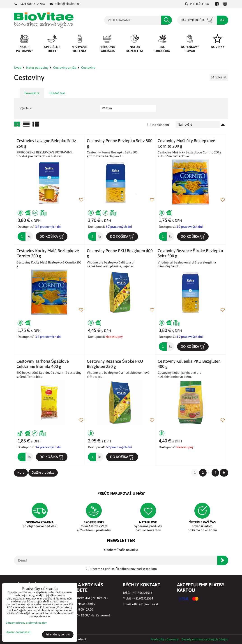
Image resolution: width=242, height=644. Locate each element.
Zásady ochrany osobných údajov (205, 639)
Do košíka (52, 237)
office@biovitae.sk (145, 604)
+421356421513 (142, 593)
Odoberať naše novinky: (121, 550)
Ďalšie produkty (43, 472)
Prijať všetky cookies (58, 635)
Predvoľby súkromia (164, 639)
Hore (21, 472)
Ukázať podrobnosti (18, 632)
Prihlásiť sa (197, 4)
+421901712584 (143, 598)
